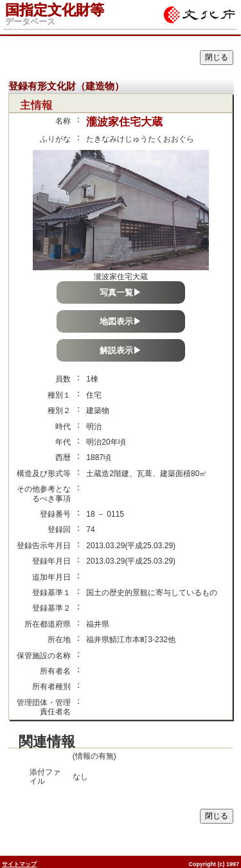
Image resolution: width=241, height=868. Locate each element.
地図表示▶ (121, 321)
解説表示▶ (121, 350)
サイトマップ (19, 864)
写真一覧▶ (121, 292)
